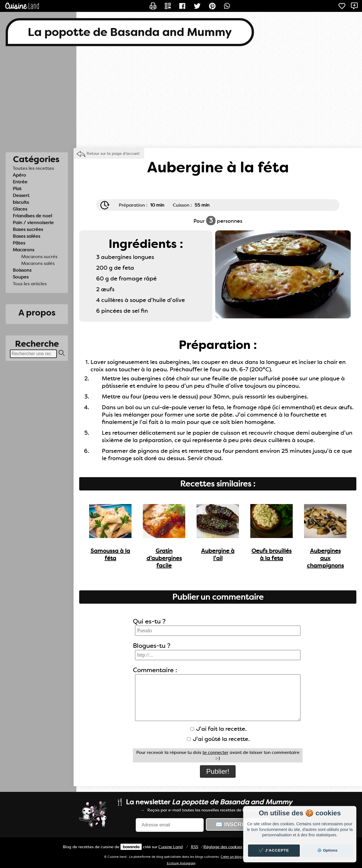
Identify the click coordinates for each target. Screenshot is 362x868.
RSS (195, 847)
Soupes (21, 277)
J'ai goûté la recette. (218, 739)
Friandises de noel (32, 216)
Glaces (20, 209)
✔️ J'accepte (274, 850)
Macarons (23, 250)
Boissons (22, 270)
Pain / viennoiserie (33, 223)
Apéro (19, 175)
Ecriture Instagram (181, 863)
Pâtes (19, 243)
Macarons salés (38, 263)
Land (171, 847)
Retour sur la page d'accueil (113, 153)
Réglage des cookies (223, 847)
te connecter (216, 753)
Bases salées (26, 236)
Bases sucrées (28, 229)
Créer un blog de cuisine (239, 857)
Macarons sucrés (39, 257)
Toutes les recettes (33, 168)
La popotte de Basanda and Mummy (130, 32)
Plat (17, 189)
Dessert (21, 195)
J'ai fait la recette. (218, 729)
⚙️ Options (327, 850)
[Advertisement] (181, 97)
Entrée (20, 182)
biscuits (21, 202)
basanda (131, 847)
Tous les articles (30, 284)
